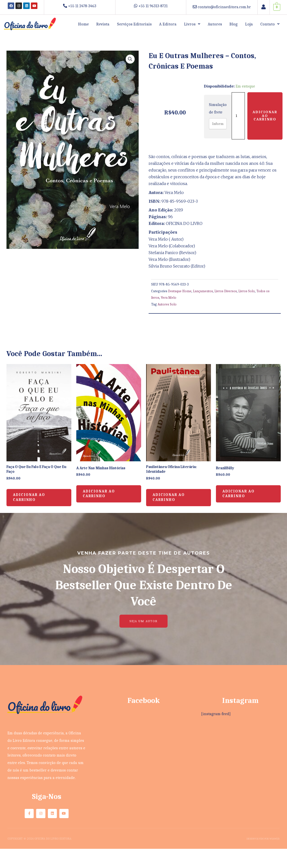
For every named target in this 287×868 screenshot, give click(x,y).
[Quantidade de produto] (239, 116)
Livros (192, 24)
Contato (270, 24)
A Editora (168, 24)
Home (83, 24)
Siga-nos (47, 801)
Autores (215, 24)
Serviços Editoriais (134, 24)
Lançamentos (203, 291)
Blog (234, 24)
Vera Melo (169, 298)
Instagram (240, 705)
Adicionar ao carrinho (267, 116)
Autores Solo (167, 304)
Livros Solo (248, 291)
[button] (192, 24)
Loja (249, 24)
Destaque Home (180, 291)
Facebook (143, 705)
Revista (103, 24)
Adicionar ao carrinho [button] (33, 500)
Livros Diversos (227, 291)
